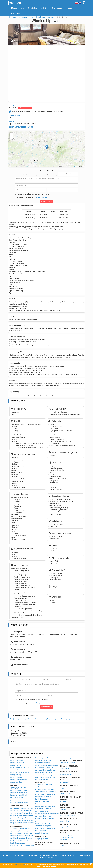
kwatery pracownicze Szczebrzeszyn (22, 845)
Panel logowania (46, 858)
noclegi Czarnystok (17, 765)
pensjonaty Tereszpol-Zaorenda (21, 818)
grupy (62, 788)
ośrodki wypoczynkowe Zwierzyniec (47, 814)
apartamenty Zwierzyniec (44, 787)
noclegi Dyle (14, 770)
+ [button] (11, 134)
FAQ (40, 856)
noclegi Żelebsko (16, 777)
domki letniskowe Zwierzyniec (45, 794)
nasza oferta (73, 856)
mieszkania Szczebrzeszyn (44, 760)
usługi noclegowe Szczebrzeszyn (46, 777)
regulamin (33, 856)
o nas (64, 856)
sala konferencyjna (66, 837)
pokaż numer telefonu (25, 108)
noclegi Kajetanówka (17, 763)
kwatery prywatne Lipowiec (19, 795)
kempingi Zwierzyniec (42, 801)
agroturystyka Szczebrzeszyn (20, 828)
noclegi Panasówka (17, 760)
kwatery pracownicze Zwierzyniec (46, 804)
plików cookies (20, 864)
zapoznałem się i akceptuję (31, 197)
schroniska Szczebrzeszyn (44, 775)
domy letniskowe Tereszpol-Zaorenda (23, 813)
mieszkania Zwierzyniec (43, 809)
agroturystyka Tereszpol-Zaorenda (22, 808)
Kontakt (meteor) (20, 856)
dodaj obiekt (85, 856)
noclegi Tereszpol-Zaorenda (20, 772)
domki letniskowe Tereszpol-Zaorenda (23, 815)
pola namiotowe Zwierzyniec (45, 821)
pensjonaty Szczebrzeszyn (44, 768)
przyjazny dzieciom (67, 774)
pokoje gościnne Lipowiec (19, 800)
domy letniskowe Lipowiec (19, 790)
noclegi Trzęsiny (16, 775)
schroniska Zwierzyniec (43, 826)
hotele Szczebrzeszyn (18, 843)
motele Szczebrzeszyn (43, 763)
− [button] (11, 137)
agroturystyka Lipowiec (18, 788)
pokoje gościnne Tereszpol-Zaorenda (23, 820)
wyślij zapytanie (47, 201)
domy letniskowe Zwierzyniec (45, 789)
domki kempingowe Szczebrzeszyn (22, 836)
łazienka (63, 802)
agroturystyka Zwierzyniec (44, 784)
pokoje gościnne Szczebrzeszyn (46, 770)
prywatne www (19, 745)
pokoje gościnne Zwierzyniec (45, 818)
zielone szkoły (65, 782)
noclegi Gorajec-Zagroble (19, 780)
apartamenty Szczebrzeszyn (20, 831)
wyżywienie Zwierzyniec (43, 797)
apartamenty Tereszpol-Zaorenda (21, 811)
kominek (63, 810)
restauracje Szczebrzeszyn (44, 772)
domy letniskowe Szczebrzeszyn (21, 833)
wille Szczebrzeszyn (42, 780)
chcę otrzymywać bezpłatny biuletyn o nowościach (32, 194)
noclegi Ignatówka (16, 782)
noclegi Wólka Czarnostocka (20, 767)
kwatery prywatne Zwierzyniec (45, 806)
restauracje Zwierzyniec (43, 823)
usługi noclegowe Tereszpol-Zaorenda (23, 823)
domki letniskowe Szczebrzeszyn (21, 838)
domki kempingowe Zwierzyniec (46, 792)
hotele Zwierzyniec (41, 799)
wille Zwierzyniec (41, 831)
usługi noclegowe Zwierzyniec (45, 828)
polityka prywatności (52, 856)
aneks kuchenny (66, 758)
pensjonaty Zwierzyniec (43, 816)
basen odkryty (65, 768)
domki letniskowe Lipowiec (19, 793)
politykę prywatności (41, 197)
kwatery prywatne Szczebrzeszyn (46, 758)
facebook (7, 856)
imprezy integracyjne (67, 835)
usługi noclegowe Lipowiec (19, 802)
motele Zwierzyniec (42, 811)
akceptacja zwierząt (42, 839)
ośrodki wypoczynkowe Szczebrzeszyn (48, 765)
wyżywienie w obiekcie (68, 763)
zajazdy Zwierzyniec (42, 833)
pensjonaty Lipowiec (17, 797)
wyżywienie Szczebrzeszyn (19, 841)
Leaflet (76, 166)
